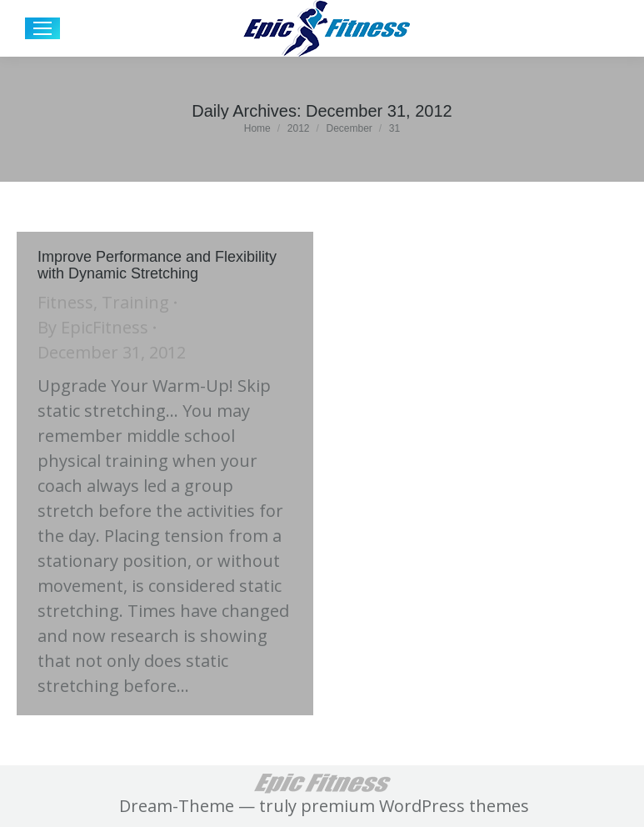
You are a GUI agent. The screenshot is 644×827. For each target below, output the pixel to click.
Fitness (65, 302)
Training (135, 302)
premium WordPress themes (415, 806)
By (93, 327)
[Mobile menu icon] (42, 28)
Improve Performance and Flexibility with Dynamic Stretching (157, 265)
